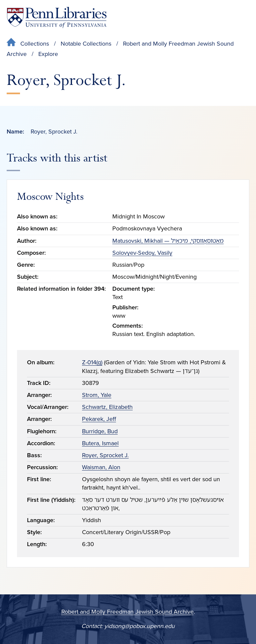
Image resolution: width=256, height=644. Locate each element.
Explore (48, 54)
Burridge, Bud (100, 431)
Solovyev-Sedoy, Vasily (142, 253)
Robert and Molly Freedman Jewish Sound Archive (127, 612)
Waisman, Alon (101, 467)
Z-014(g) (92, 362)
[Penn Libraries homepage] (57, 17)
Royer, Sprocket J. (105, 455)
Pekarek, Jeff (99, 419)
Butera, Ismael (100, 443)
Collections (35, 44)
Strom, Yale (97, 395)
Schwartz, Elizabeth (107, 407)
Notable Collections (86, 44)
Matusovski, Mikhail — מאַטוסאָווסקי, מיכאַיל (168, 241)
